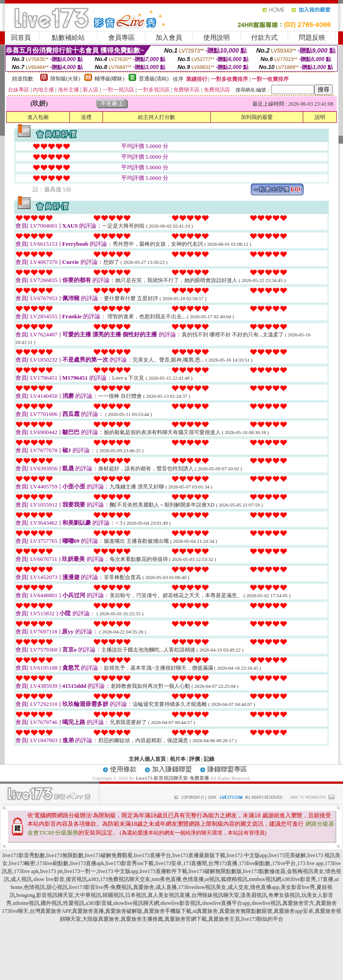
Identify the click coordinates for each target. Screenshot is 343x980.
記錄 (209, 759)
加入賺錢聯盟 (172, 769)
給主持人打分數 (156, 117)
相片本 (178, 759)
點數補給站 (68, 38)
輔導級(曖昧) (110, 79)
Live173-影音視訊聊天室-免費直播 (173, 778)
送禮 (86, 117)
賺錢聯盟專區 (227, 769)
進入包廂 (38, 117)
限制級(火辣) (65, 79)
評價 (194, 759)
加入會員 (169, 38)
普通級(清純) (154, 79)
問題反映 (312, 38)
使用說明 (217, 38)
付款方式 (264, 38)
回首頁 (21, 38)
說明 (320, 117)
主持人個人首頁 (147, 759)
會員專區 (122, 38)
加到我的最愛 (257, 117)
